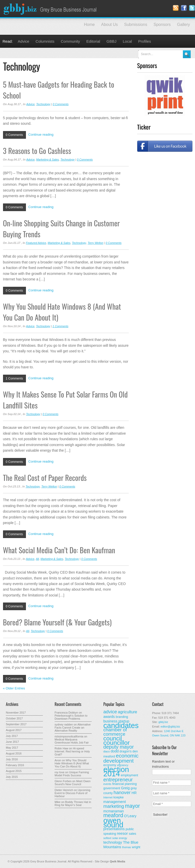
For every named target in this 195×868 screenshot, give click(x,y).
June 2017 (12, 742)
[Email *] (172, 804)
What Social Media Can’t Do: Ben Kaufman (59, 550)
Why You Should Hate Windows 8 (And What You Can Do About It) (72, 763)
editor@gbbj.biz (170, 727)
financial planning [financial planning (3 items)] (124, 784)
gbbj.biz (163, 722)
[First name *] (172, 783)
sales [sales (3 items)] (132, 834)
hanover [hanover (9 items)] (122, 792)
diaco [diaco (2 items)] (107, 751)
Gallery (183, 25)
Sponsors (162, 25)
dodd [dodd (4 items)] (115, 751)
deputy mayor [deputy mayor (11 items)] (119, 747)
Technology (43, 104)
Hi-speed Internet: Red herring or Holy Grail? (72, 751)
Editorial (93, 41)
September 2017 (16, 724)
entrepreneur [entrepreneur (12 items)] (118, 780)
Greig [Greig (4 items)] (125, 788)
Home (90, 25)
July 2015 (12, 777)
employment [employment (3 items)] (129, 775)
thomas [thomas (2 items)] (127, 847)
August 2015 (14, 771)
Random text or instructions (163, 764)
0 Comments (61, 104)
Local (127, 41)
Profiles (144, 41)
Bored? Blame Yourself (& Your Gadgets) (57, 622)
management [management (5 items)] (115, 802)
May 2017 (12, 748)
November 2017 (16, 713)
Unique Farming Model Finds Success (72, 774)
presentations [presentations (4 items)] (114, 829)
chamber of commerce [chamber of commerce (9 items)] (115, 732)
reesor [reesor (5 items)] (123, 833)
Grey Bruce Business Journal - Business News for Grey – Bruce (51, 8)
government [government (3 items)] (112, 788)
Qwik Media (117, 861)
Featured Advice (36, 243)
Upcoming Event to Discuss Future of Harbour (72, 793)
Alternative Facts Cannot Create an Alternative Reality (73, 728)
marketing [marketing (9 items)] (114, 806)
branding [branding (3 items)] (122, 717)
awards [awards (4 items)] (109, 717)
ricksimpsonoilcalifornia (69, 736)
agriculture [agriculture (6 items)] (127, 712)
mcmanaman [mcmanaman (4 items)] (114, 811)
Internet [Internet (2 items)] (108, 797)
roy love (60, 772)
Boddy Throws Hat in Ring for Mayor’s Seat (73, 803)
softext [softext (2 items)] (107, 838)
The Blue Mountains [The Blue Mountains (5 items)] (121, 845)
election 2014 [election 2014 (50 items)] (116, 771)
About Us (109, 25)
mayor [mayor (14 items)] (132, 806)
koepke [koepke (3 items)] (119, 797)
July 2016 (12, 759)
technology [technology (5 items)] (113, 842)
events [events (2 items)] (107, 784)
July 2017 (12, 736)
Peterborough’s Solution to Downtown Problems (71, 717)
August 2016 (14, 753)
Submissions (136, 25)
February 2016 (15, 765)
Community (70, 41)
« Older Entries (14, 688)
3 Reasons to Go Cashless (37, 151)
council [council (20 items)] (113, 738)
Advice (23, 41)
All (37, 559)
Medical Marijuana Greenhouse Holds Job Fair (72, 741)
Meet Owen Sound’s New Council (72, 783)
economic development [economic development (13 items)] (121, 758)
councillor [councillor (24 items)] (117, 743)
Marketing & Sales (48, 160)
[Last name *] (172, 793)
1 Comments (60, 326)
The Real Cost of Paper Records (45, 477)
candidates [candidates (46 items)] (121, 725)
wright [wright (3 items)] (136, 847)
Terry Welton (95, 243)
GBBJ (111, 41)
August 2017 (14, 730)
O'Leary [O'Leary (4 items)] (130, 816)
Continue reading (41, 135)
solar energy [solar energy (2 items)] (120, 838)
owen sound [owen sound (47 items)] (113, 823)
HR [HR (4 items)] (134, 793)
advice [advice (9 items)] (110, 712)
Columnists (45, 41)
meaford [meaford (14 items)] (113, 815)
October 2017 (14, 718)
